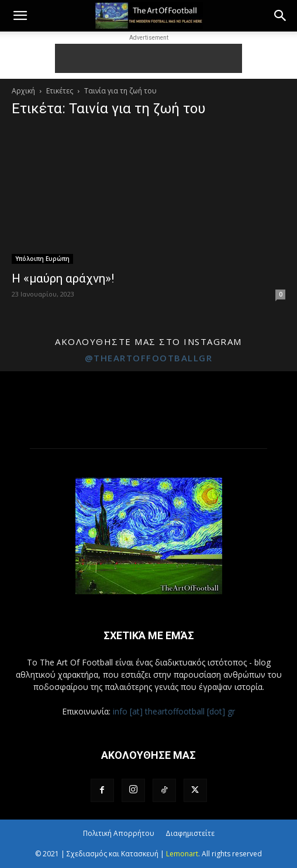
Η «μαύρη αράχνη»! (63, 278)
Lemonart (182, 854)
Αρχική (23, 91)
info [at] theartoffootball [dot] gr (174, 711)
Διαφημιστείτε (190, 833)
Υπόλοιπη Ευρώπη (42, 259)
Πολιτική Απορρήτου (119, 833)
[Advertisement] (148, 58)
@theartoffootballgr (149, 358)
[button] (20, 16)
